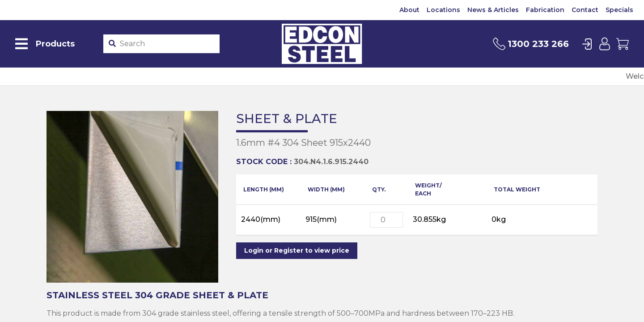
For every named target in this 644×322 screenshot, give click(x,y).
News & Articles (493, 10)
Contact (585, 10)
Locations (443, 10)
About (409, 10)
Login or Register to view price (297, 250)
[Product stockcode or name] (167, 44)
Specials (619, 10)
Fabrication (545, 10)
